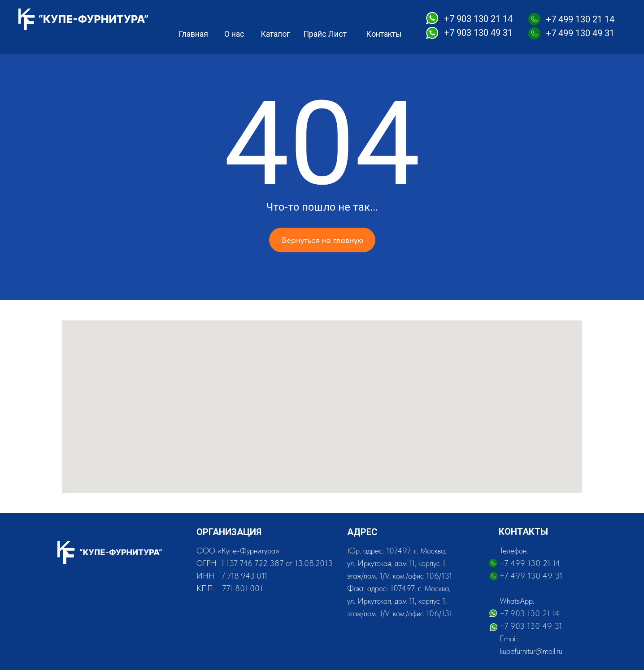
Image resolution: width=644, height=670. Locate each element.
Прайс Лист (325, 34)
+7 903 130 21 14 (478, 19)
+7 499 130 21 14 (580, 19)
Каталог (275, 34)
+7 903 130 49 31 (478, 33)
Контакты (384, 34)
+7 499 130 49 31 (580, 33)
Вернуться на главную (322, 240)
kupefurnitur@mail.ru (531, 651)
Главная (193, 34)
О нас (234, 34)
